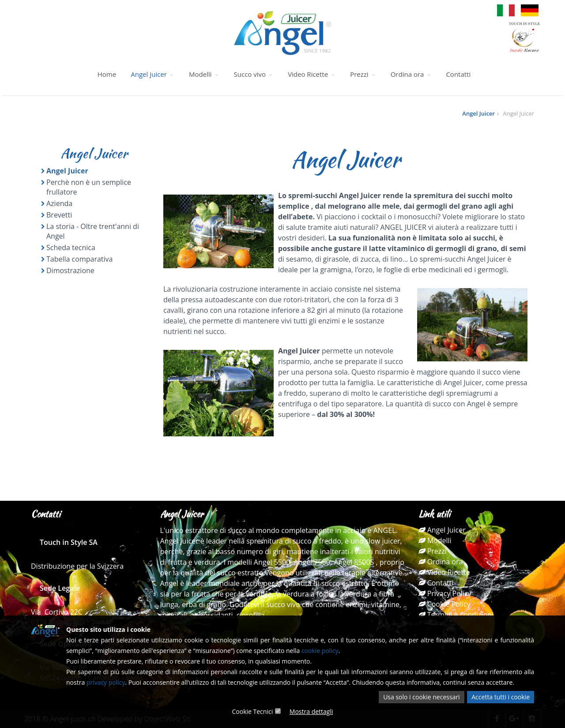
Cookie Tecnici (252, 711)
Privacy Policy (445, 593)
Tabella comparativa (79, 259)
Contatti (458, 74)
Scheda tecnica (71, 248)
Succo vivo (254, 74)
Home (107, 74)
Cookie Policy (444, 604)
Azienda (59, 203)
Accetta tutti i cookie (501, 697)
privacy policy (106, 682)
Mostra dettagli (311, 711)
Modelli (204, 74)
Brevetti (59, 215)
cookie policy (320, 651)
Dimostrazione (70, 270)
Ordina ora (411, 74)
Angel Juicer (153, 74)
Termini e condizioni (456, 615)
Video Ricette (312, 74)
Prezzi (363, 74)
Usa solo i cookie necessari (421, 697)
